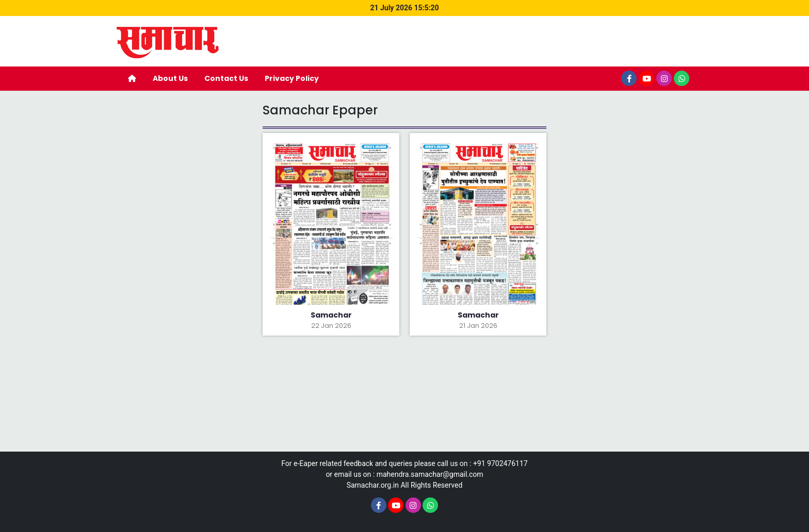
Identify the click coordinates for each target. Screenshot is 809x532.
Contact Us (226, 78)
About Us (170, 78)
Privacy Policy (292, 78)
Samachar (331, 315)
